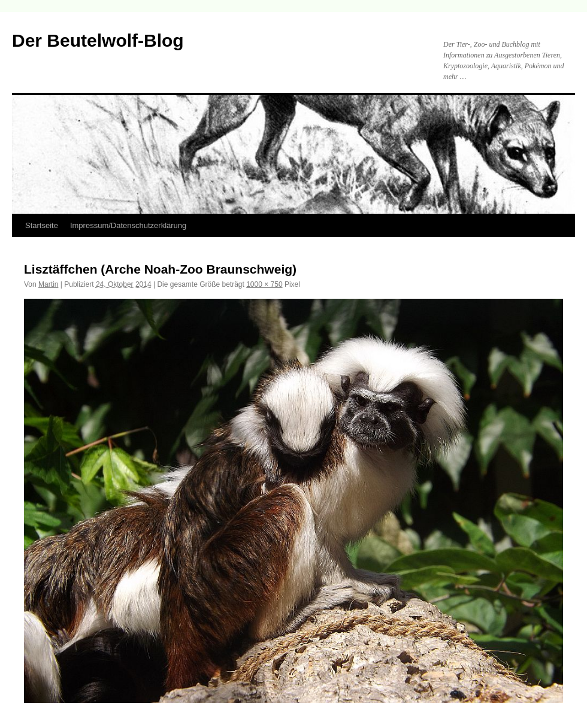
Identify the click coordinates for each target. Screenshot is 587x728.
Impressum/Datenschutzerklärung (128, 225)
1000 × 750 (264, 284)
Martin (48, 284)
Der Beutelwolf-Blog (98, 40)
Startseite (42, 225)
